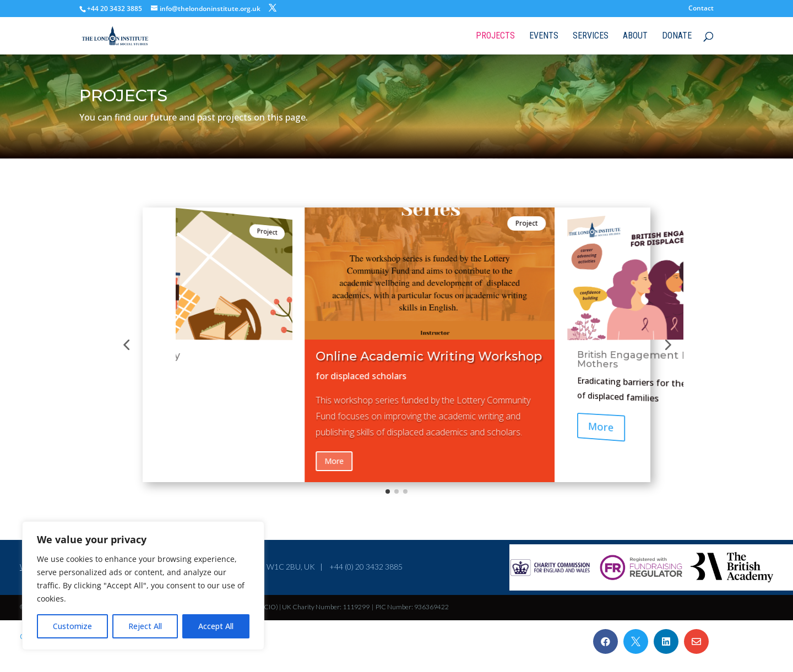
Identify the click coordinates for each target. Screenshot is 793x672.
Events (544, 36)
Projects (495, 36)
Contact (701, 9)
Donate (677, 36)
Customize (72, 626)
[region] (143, 586)
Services (591, 36)
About (635, 36)
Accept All (216, 626)
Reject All (145, 626)
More (334, 461)
